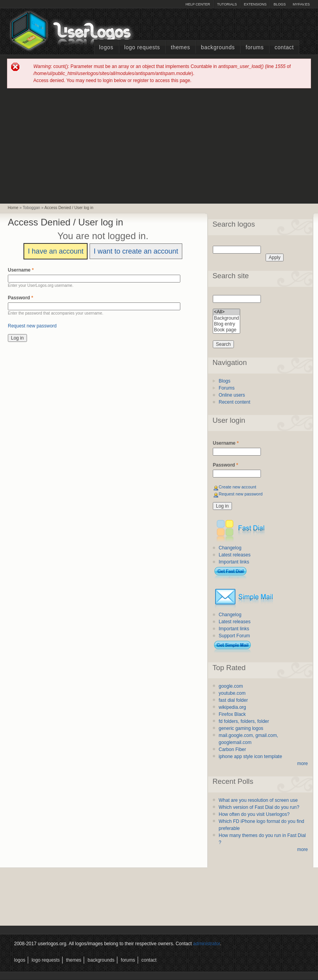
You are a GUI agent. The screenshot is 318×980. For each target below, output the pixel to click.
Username (21, 270)
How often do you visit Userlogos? (254, 814)
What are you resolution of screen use (258, 800)
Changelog (230, 548)
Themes (181, 47)
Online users (232, 395)
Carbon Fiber (232, 749)
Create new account (237, 487)
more (303, 764)
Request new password (32, 326)
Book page (226, 330)
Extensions (255, 4)
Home (13, 208)
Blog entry (226, 324)
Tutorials (227, 4)
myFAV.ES (301, 4)
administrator (207, 944)
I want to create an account (136, 251)
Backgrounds (218, 47)
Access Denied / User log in (69, 208)
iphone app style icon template (250, 756)
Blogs (279, 4)
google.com (231, 686)
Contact (284, 47)
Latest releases (234, 555)
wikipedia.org (232, 707)
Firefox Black (232, 714)
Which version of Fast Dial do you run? (259, 807)
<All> (226, 312)
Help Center (198, 4)
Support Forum (234, 636)
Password (21, 298)
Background (226, 318)
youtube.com (232, 693)
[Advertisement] (159, 145)
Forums (255, 47)
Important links (234, 562)
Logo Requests (142, 47)
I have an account (56, 251)
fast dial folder (233, 700)
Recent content (234, 402)
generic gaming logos (241, 728)
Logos (106, 47)
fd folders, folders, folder (244, 721)
